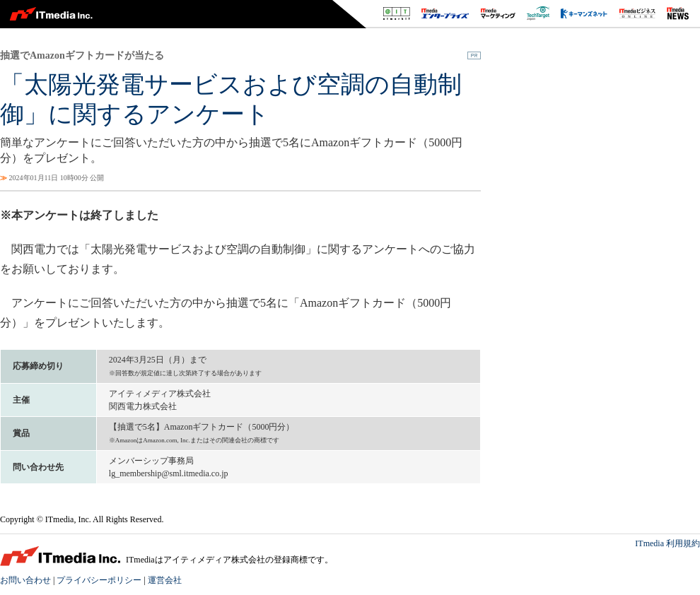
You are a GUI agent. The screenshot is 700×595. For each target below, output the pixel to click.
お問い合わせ (25, 580)
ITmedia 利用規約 (667, 543)
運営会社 (165, 580)
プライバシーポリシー (99, 580)
